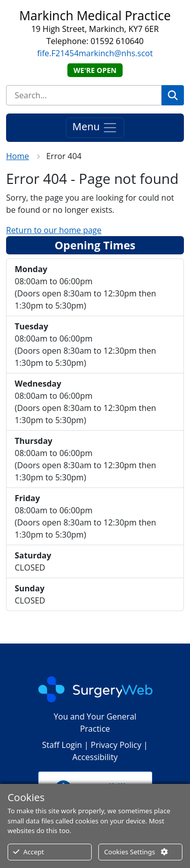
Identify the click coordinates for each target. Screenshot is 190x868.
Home (17, 156)
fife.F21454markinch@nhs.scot (95, 53)
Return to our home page (54, 230)
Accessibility (95, 757)
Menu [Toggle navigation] (95, 128)
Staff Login (62, 745)
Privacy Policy (116, 745)
